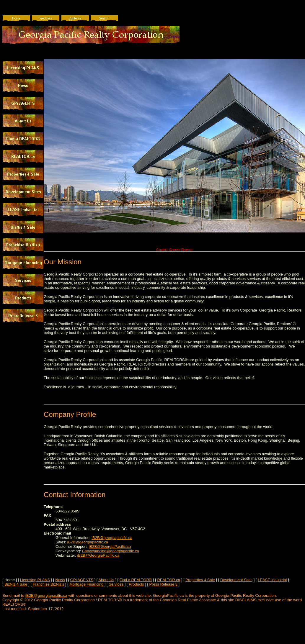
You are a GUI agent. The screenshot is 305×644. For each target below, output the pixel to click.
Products (136, 584)
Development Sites (236, 580)
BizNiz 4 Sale (16, 584)
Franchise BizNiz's (49, 584)
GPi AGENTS (82, 580)
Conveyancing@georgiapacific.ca (111, 551)
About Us (106, 580)
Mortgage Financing (86, 584)
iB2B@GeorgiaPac (105, 547)
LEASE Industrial (272, 580)
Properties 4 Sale (200, 580)
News (60, 580)
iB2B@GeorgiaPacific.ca (98, 555)
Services (116, 584)
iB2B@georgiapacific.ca (112, 538)
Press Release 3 (163, 584)
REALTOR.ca (169, 580)
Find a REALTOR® (136, 580)
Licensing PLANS (35, 580)
